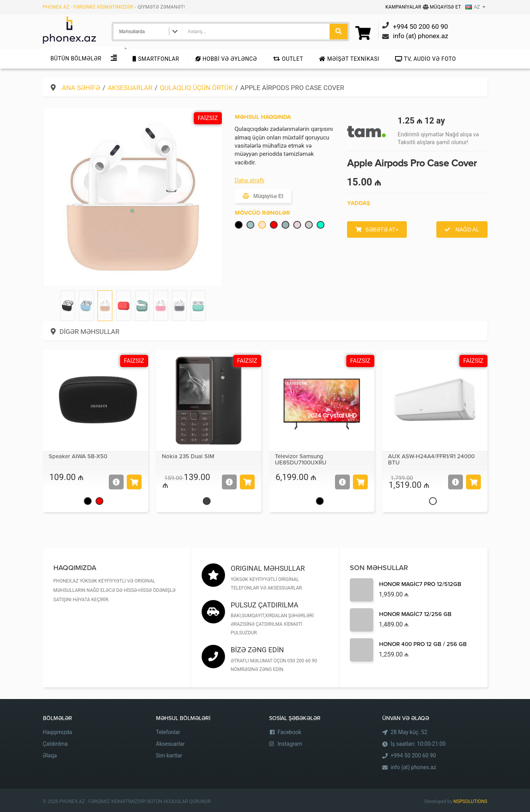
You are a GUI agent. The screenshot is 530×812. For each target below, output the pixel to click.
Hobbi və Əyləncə (226, 59)
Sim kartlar (169, 756)
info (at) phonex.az (414, 767)
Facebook (290, 732)
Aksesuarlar (130, 88)
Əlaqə (50, 756)
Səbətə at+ (382, 229)
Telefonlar (168, 732)
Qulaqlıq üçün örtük (196, 88)
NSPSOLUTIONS (471, 801)
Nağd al (467, 229)
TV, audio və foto (425, 59)
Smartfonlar (156, 59)
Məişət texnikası (349, 59)
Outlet (288, 59)
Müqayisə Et (442, 7)
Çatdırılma (55, 744)
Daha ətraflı (250, 180)
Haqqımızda (58, 732)
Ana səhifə (81, 88)
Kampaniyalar (404, 7)
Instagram (290, 744)
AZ (472, 7)
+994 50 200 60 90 (413, 756)
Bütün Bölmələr (76, 58)
